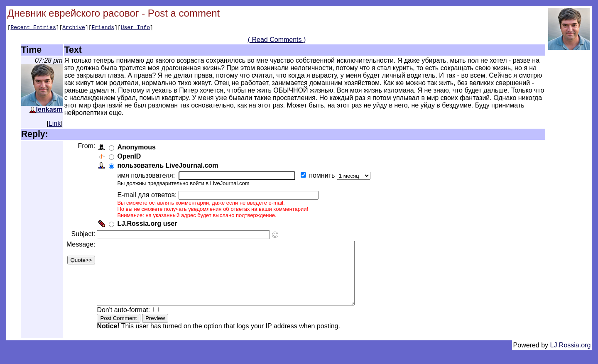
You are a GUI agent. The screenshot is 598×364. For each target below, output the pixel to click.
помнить (324, 177)
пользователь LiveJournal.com (169, 167)
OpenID (131, 158)
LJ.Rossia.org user (149, 225)
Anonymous (138, 148)
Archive (74, 28)
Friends (103, 28)
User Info (135, 28)
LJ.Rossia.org (571, 359)
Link (55, 125)
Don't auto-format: (126, 324)
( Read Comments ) (277, 41)
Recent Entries (33, 28)
